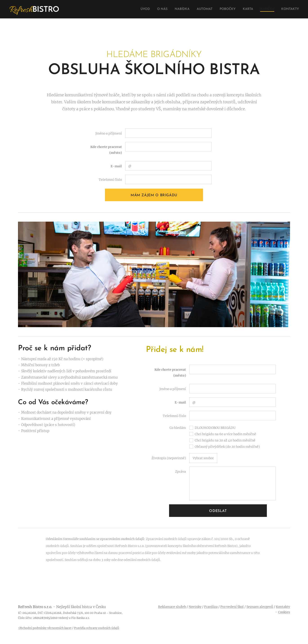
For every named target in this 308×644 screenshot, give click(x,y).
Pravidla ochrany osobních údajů (97, 628)
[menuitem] (131, 9)
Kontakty (283, 607)
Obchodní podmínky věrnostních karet (45, 628)
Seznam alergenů (260, 607)
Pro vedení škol (232, 607)
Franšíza (211, 607)
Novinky (195, 607)
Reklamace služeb (172, 607)
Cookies (284, 612)
